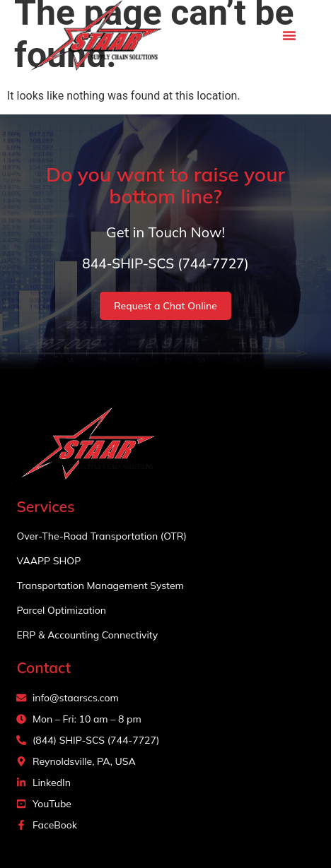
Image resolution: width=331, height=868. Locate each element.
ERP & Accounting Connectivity (87, 635)
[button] (289, 35)
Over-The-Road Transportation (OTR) (101, 536)
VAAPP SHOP (48, 561)
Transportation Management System (100, 585)
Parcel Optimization (61, 610)
